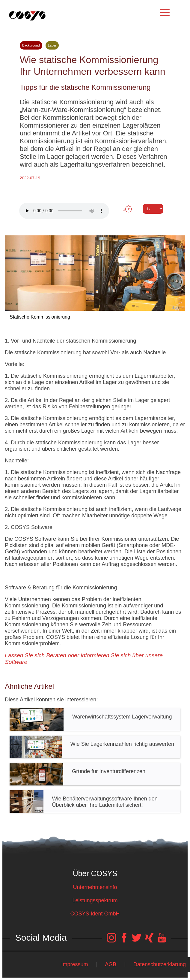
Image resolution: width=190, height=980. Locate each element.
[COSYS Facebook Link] (124, 941)
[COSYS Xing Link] (149, 941)
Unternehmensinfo (95, 887)
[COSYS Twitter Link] (137, 941)
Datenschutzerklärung (160, 964)
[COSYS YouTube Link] (162, 941)
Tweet (95, 220)
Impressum (74, 964)
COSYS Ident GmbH (95, 914)
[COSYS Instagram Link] (111, 941)
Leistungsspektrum (95, 900)
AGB (111, 964)
